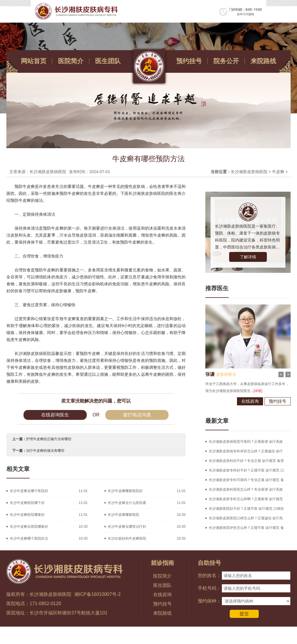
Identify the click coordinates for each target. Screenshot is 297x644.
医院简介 (71, 61)
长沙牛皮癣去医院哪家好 (29, 527)
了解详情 (248, 257)
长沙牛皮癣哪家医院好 (125, 491)
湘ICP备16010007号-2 (97, 594)
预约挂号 (189, 61)
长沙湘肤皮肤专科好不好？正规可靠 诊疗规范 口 (246, 470)
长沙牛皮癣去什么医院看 (127, 503)
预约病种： (209, 601)
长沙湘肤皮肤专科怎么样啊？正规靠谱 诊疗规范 (246, 499)
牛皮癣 (278, 172)
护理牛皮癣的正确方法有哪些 (49, 439)
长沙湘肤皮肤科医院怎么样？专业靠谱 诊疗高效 (246, 489)
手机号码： (209, 588)
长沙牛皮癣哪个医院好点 (29, 538)
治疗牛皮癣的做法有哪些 (45, 451)
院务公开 (226, 61)
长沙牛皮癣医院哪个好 (27, 503)
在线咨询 (242, 401)
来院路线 (263, 61)
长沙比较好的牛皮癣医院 (127, 538)
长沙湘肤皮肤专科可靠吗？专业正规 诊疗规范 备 (246, 480)
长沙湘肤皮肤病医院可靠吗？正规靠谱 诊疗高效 (246, 442)
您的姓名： (209, 575)
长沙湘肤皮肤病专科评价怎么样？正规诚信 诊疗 (246, 451)
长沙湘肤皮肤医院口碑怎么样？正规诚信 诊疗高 (246, 518)
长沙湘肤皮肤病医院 (249, 172)
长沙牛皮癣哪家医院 (124, 515)
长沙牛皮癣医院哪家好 (27, 515)
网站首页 (34, 61)
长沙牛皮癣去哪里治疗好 (127, 527)
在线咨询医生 (55, 415)
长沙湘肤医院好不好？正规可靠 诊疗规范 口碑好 (246, 509)
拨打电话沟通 (137, 415)
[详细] (250, 391)
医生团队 (108, 61)
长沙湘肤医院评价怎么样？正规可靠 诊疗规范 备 (246, 528)
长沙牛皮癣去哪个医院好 (29, 491)
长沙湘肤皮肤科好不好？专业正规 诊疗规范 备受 (246, 461)
